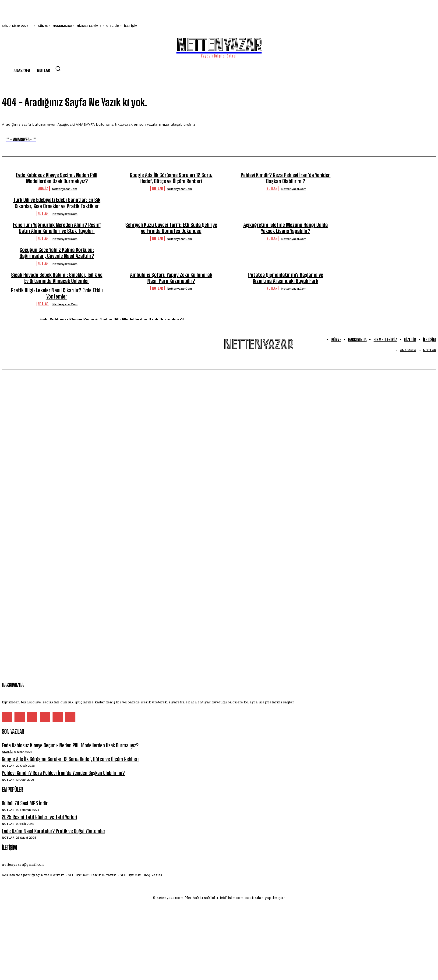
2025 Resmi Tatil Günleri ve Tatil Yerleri (40, 817)
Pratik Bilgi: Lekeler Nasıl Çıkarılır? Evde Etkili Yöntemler (57, 293)
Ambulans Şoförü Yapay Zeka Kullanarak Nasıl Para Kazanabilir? (171, 278)
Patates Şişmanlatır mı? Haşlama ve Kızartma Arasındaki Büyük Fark (286, 278)
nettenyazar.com (64, 189)
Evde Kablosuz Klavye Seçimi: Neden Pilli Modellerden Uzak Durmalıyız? (57, 178)
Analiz (43, 188)
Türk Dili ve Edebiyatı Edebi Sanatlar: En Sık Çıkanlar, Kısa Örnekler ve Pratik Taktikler (57, 203)
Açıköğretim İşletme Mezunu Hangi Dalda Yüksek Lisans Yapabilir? (286, 228)
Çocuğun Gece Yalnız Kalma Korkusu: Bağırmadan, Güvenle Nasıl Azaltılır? (57, 253)
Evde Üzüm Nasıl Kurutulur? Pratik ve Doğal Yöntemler (54, 831)
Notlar (157, 188)
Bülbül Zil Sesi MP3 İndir (25, 803)
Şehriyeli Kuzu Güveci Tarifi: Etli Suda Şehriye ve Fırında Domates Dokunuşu (171, 228)
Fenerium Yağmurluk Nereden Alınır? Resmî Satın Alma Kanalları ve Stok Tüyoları (57, 228)
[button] (58, 68)
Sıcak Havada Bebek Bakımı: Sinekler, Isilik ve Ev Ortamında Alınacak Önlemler (57, 278)
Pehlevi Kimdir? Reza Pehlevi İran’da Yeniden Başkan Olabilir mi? (286, 178)
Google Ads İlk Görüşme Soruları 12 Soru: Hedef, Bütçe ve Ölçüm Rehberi (171, 178)
